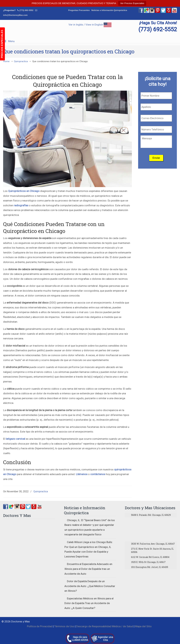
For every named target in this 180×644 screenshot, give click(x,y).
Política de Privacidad (40, 626)
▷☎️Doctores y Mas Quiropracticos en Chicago (90, 28)
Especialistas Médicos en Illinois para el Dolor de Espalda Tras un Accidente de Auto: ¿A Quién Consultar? (89, 603)
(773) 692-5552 (26, 10)
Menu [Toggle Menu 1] (9, 41)
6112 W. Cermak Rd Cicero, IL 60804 (150, 557)
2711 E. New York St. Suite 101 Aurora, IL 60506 (152, 550)
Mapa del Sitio (143, 626)
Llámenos (82, 474)
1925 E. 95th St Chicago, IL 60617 (148, 562)
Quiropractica (21, 61)
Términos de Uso (64, 626)
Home (6, 61)
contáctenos (98, 474)
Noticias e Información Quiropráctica (109, 10)
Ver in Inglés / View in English (90, 25)
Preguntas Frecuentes (79, 10)
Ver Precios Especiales (132, 3)
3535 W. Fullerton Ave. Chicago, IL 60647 (153, 544)
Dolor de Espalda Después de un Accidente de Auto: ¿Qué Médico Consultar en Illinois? (90, 586)
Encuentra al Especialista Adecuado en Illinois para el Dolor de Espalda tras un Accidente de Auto (88, 569)
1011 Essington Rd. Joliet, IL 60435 (150, 567)
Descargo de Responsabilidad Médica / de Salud (105, 626)
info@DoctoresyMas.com (15, 15)
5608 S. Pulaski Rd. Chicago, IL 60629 (151, 515)
